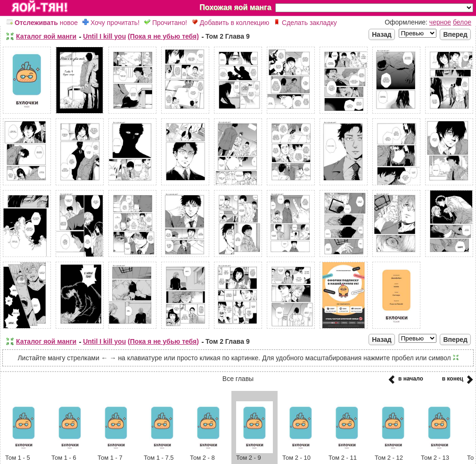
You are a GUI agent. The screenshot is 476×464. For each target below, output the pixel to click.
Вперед (455, 34)
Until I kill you (104, 36)
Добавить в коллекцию (230, 23)
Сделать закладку (305, 23)
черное (440, 22)
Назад (382, 34)
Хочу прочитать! (111, 23)
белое (462, 22)
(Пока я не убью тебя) (163, 36)
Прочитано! (166, 23)
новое (42, 23)
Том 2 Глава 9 (228, 36)
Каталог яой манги (46, 36)
